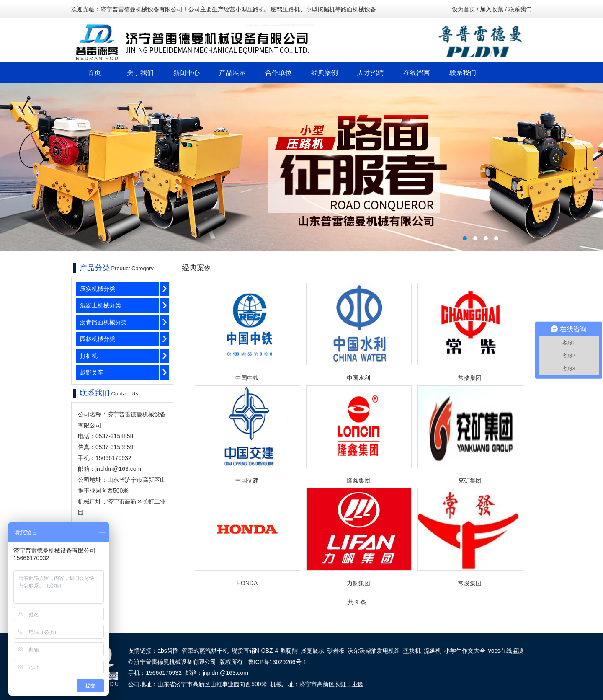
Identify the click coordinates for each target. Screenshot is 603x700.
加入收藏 (492, 9)
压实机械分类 (98, 289)
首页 (94, 73)
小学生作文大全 (465, 651)
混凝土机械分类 (100, 305)
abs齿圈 (168, 651)
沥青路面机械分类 (103, 322)
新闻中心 (186, 73)
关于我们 (140, 73)
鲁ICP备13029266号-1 (277, 662)
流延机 (433, 651)
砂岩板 (336, 651)
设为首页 (464, 9)
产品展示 (232, 73)
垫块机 (412, 651)
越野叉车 (92, 372)
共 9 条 (357, 602)
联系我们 (520, 9)
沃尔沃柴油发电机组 (374, 651)
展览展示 (312, 651)
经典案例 (325, 73)
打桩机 (89, 356)
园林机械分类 (98, 339)
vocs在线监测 (506, 651)
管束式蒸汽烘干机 (205, 651)
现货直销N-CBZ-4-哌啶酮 (265, 651)
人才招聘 (371, 73)
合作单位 (278, 73)
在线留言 (417, 73)
